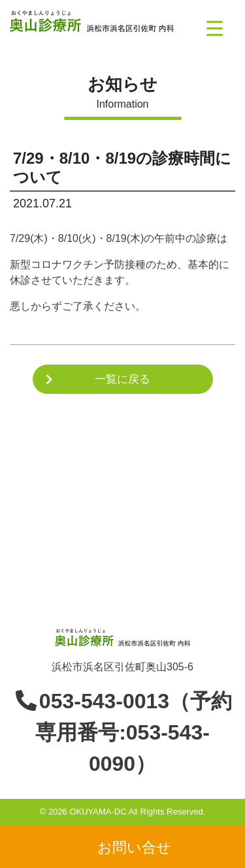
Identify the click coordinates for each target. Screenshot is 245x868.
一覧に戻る (122, 379)
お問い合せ (134, 847)
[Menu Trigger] (215, 28)
